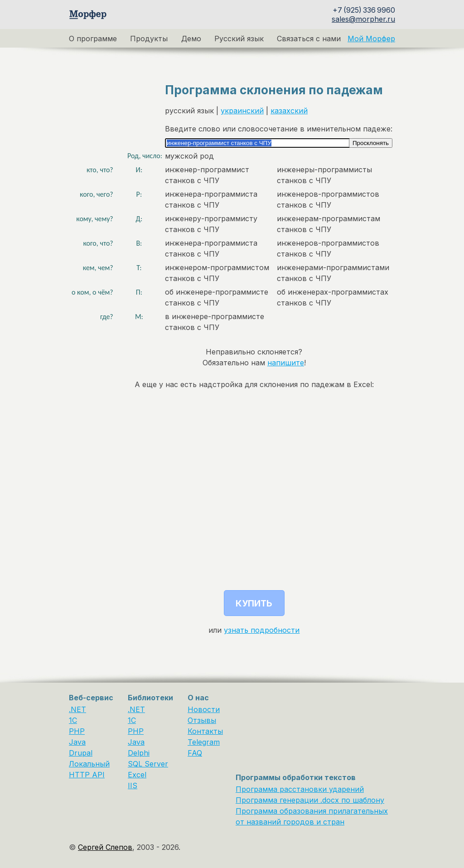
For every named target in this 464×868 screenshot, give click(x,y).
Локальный (89, 764)
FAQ (195, 753)
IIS (133, 786)
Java (77, 742)
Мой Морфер (371, 39)
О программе (93, 39)
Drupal (81, 753)
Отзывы (202, 720)
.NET (77, 709)
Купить (254, 603)
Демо (191, 39)
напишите (286, 363)
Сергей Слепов (105, 847)
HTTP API (87, 775)
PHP (77, 731)
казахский (289, 111)
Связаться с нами (309, 39)
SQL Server (148, 764)
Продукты (149, 39)
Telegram (204, 742)
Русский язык (239, 39)
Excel (137, 775)
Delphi (139, 753)
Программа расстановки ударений (300, 789)
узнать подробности (262, 630)
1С (132, 720)
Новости (204, 709)
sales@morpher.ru (363, 19)
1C (73, 720)
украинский (242, 111)
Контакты (205, 731)
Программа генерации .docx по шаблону (310, 800)
